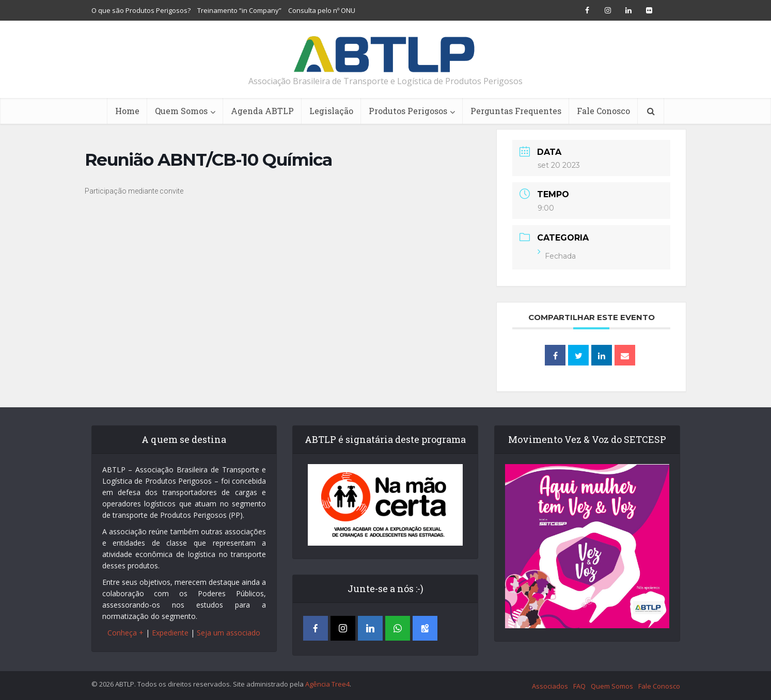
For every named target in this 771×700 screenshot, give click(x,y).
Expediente (170, 633)
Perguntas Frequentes (516, 111)
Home (127, 111)
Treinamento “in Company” (239, 10)
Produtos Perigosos (408, 111)
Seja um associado (229, 633)
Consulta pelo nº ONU (322, 10)
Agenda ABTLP (262, 111)
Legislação (331, 111)
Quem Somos (181, 111)
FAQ (579, 686)
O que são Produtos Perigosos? (141, 10)
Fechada (557, 256)
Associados (550, 686)
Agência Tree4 (327, 684)
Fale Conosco (603, 111)
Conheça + (125, 633)
